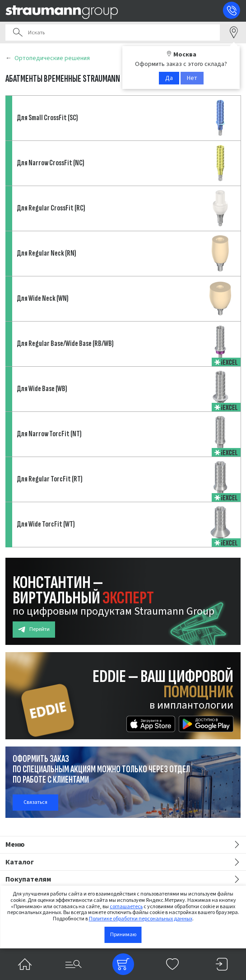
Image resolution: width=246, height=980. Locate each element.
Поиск (18, 33)
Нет (192, 78)
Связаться (35, 802)
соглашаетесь (126, 907)
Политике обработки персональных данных (141, 919)
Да (169, 78)
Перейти (34, 629)
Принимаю (123, 935)
